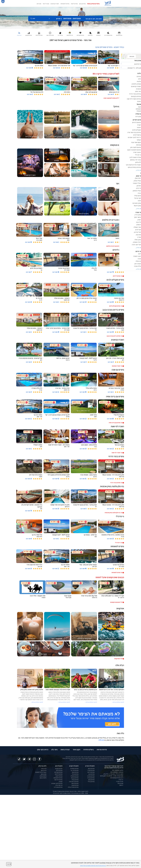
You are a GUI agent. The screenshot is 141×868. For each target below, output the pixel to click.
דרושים (121, 785)
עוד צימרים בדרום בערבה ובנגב (115, 336)
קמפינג (61, 782)
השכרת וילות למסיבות (41, 772)
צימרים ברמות (75, 783)
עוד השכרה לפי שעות (117, 453)
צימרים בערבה (91, 776)
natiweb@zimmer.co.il (117, 778)
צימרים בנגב (91, 774)
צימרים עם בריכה (58, 787)
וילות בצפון (44, 770)
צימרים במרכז (91, 770)
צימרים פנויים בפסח (93, 4)
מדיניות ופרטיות (102, 750)
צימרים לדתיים (59, 774)
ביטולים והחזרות (88, 750)
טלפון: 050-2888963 (118, 770)
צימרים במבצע (59, 768)
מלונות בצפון (43, 778)
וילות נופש (44, 768)
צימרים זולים (59, 770)
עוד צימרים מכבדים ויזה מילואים (114, 246)
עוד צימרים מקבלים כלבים (116, 306)
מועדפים (39, 4)
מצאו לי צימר (46, 4)
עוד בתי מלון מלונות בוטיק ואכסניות (114, 513)
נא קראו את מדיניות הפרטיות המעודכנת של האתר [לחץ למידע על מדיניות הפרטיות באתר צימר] (93, 866)
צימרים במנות (75, 785)
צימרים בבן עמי (75, 778)
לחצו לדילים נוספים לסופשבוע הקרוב (113, 98)
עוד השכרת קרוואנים (117, 366)
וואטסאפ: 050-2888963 (117, 772)
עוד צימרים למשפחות (117, 573)
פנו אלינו (101, 740)
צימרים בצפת (75, 780)
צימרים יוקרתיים (58, 772)
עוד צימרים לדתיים (118, 276)
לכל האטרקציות (118, 659)
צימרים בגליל (91, 782)
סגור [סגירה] (9, 864)
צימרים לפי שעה (58, 780)
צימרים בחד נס (75, 770)
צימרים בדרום (91, 772)
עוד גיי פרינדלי (119, 543)
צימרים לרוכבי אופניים (57, 783)
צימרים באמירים (74, 768)
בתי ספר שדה (59, 785)
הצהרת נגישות (65, 750)
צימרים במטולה (75, 776)
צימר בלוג (54, 750)
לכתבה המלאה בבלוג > (37, 702)
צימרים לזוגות (74, 4)
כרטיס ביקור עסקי (43, 750)
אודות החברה (120, 781)
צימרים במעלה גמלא (73, 787)
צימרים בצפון (82, 4)
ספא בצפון (44, 774)
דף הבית (121, 780)
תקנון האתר (76, 750)
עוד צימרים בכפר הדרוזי (116, 483)
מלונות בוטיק (43, 776)
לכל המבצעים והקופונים (116, 602)
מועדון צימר (120, 783)
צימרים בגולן (91, 780)
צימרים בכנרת (91, 778)
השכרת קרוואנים (55, 4)
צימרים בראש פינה (74, 782)
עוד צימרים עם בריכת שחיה (116, 423)
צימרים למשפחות (65, 4)
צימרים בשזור (75, 772)
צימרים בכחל (75, 774)
